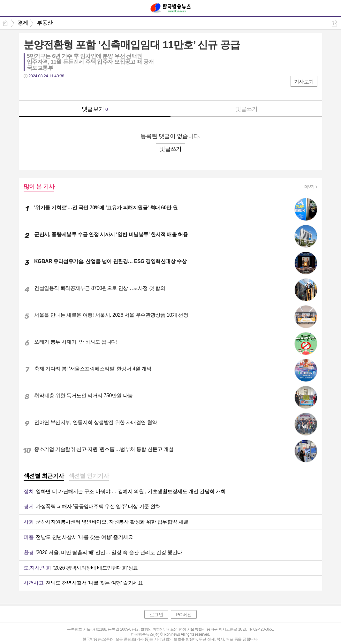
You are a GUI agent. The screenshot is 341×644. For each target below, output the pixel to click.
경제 (23, 23)
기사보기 (304, 82)
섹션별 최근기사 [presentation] (44, 476)
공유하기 (334, 23)
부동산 (45, 23)
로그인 (156, 614)
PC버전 (184, 614)
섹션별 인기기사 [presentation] (89, 476)
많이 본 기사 (39, 187)
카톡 (55, 89)
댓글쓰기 (246, 109)
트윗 (42, 89)
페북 (29, 89)
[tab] (44, 477)
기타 (68, 89)
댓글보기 (95, 109)
